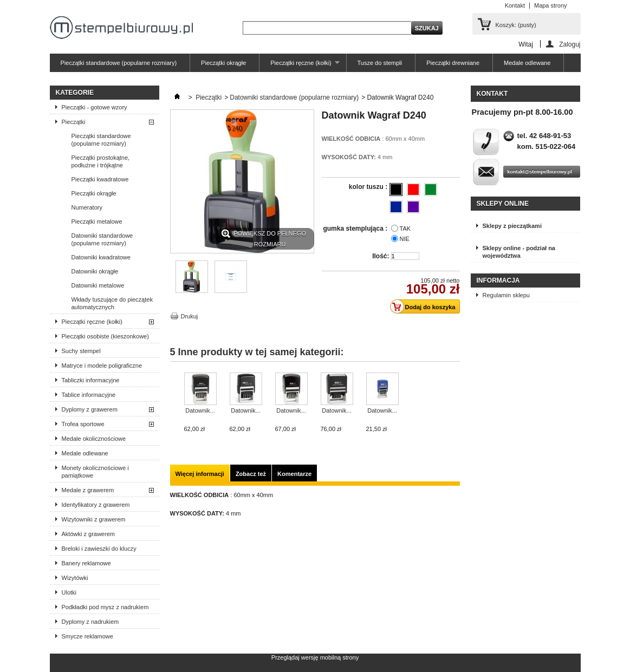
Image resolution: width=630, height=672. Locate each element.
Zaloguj (570, 44)
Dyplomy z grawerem (90, 409)
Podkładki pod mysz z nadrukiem (105, 607)
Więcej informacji (200, 474)
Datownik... (200, 410)
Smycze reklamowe (87, 636)
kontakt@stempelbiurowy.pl (540, 172)
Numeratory (87, 207)
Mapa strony (551, 5)
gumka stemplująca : (356, 229)
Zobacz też (251, 474)
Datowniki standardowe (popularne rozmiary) (102, 239)
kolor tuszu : (369, 187)
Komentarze (294, 474)
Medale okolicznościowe (94, 439)
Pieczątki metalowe (97, 221)
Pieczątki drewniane (453, 63)
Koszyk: (516, 25)
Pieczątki (74, 122)
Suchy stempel (81, 351)
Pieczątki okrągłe (223, 63)
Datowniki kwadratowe (101, 257)
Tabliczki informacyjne (91, 380)
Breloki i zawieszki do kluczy (99, 549)
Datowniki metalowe (98, 285)
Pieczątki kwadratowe (100, 179)
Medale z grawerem (88, 490)
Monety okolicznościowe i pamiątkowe (95, 472)
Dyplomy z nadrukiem (90, 622)
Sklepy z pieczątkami (512, 226)
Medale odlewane (527, 63)
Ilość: (381, 256)
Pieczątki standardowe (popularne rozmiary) (119, 63)
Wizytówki (75, 578)
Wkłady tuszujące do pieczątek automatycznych (112, 303)
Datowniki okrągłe (95, 271)
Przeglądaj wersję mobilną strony (315, 657)
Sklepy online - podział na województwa (519, 252)
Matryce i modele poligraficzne (102, 366)
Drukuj (190, 316)
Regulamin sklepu (506, 295)
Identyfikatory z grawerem (96, 505)
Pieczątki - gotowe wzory (95, 107)
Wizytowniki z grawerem (94, 519)
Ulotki (69, 592)
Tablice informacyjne (89, 395)
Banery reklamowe (86, 563)
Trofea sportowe (83, 424)
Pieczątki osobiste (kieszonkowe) (105, 336)
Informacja (498, 280)
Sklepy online (503, 204)
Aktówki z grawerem (88, 534)
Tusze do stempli (380, 63)
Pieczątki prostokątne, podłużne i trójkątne (101, 161)
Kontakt (515, 5)
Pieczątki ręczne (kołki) (299, 66)
